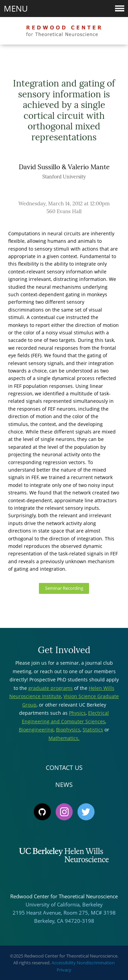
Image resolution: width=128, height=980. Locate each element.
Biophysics (68, 730)
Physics (77, 713)
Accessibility (64, 963)
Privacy (64, 970)
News (64, 785)
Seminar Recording (64, 588)
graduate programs (51, 688)
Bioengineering (36, 730)
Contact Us (64, 768)
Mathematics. (64, 738)
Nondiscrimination (96, 963)
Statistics (93, 730)
